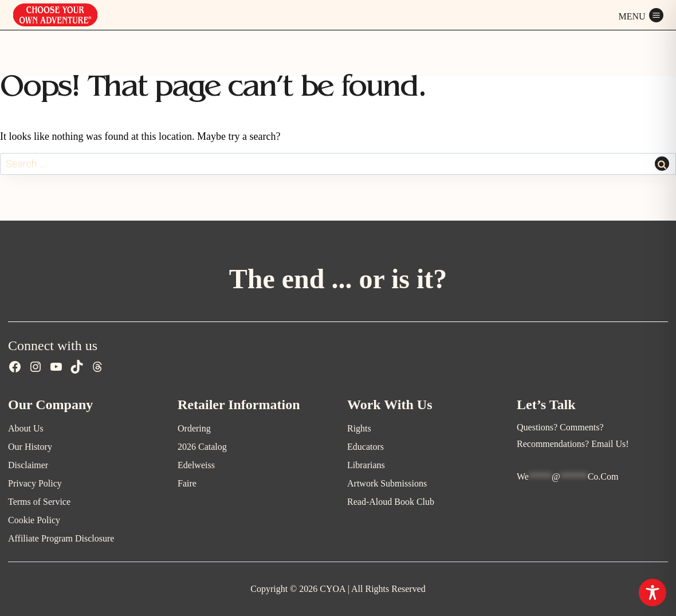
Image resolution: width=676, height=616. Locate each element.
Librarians (366, 465)
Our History (30, 447)
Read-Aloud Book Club (391, 502)
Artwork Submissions (387, 483)
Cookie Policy (34, 520)
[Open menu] (641, 15)
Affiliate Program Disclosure (61, 538)
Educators (365, 447)
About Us (26, 428)
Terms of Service (39, 502)
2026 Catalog (202, 447)
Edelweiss (196, 465)
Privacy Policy (35, 483)
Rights (359, 428)
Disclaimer (28, 465)
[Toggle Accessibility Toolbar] (653, 593)
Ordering (194, 428)
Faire (187, 483)
